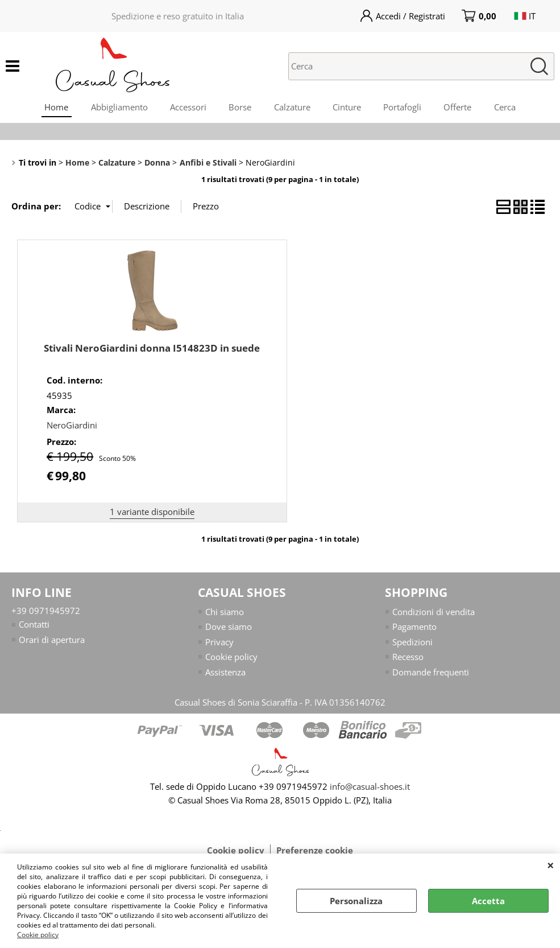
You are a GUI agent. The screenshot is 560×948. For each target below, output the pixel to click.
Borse (240, 108)
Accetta (488, 901)
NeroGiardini (72, 426)
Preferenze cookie (315, 851)
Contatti (34, 625)
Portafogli (403, 108)
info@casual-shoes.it (370, 788)
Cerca (507, 108)
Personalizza (356, 901)
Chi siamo (225, 613)
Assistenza (225, 673)
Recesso (408, 658)
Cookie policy (38, 935)
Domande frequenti (431, 673)
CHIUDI (551, 865)
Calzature (292, 108)
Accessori (188, 108)
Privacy (219, 643)
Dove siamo (229, 628)
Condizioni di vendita (434, 613)
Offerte (459, 108)
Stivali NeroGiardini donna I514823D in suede (152, 349)
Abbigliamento (118, 108)
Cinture (347, 108)
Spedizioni (412, 643)
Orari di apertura (52, 641)
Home (55, 108)
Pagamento (414, 628)
